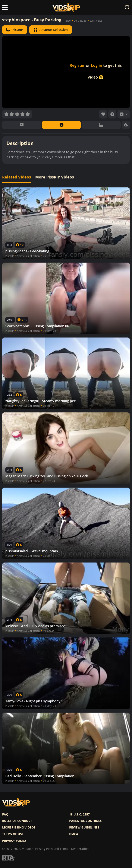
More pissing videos (19, 827)
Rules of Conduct (17, 821)
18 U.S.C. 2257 (79, 814)
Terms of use (13, 834)
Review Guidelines (84, 827)
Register (77, 65)
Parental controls (85, 821)
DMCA (74, 834)
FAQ (5, 814)
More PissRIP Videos (55, 177)
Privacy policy (14, 841)
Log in (97, 65)
